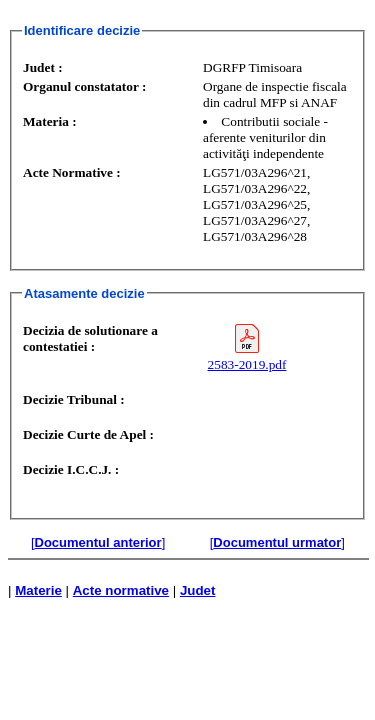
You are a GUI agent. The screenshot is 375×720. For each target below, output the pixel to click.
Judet (198, 590)
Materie (38, 590)
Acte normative (121, 590)
